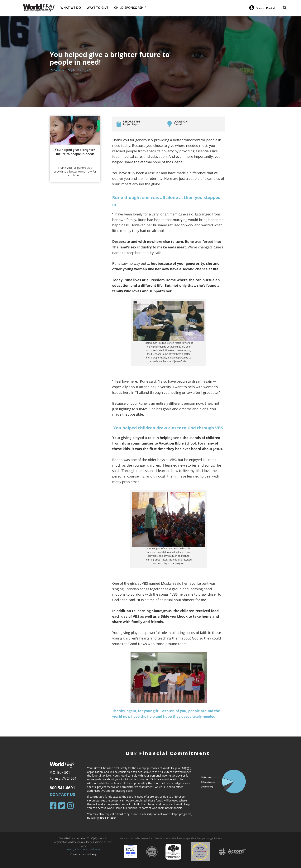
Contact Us (62, 794)
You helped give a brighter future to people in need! (75, 152)
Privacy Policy (74, 850)
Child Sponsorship (130, 8)
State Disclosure (91, 850)
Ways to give (98, 8)
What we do (71, 8)
